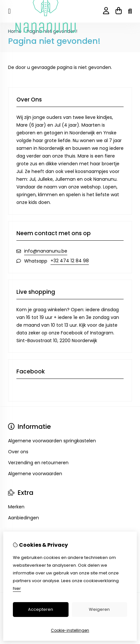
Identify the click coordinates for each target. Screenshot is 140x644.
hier (17, 588)
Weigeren (99, 609)
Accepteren (41, 609)
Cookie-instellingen (70, 630)
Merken (16, 507)
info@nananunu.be (46, 251)
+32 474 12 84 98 (70, 261)
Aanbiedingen (23, 518)
